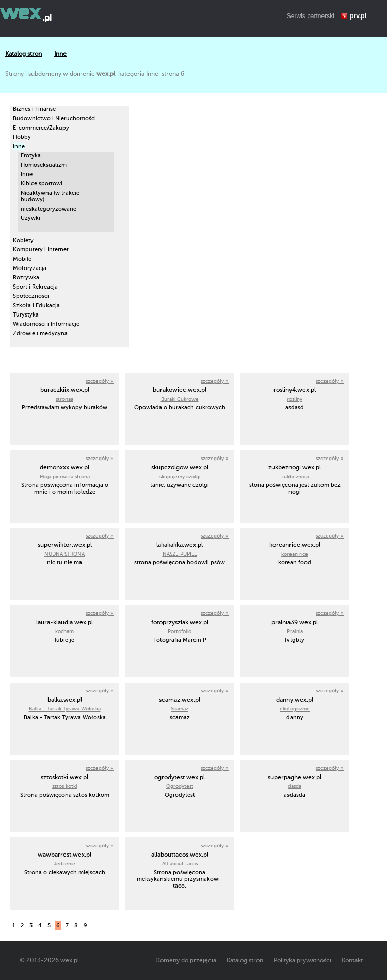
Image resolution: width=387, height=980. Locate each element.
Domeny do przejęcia (186, 960)
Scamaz (180, 709)
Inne (60, 54)
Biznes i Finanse (34, 109)
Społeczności (31, 296)
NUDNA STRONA (64, 554)
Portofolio (180, 631)
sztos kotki (64, 786)
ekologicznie (295, 709)
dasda (295, 786)
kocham (64, 631)
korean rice (295, 554)
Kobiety (23, 240)
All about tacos (180, 864)
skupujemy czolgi (180, 476)
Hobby (22, 137)
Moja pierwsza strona (65, 476)
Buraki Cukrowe (180, 399)
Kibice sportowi (42, 184)
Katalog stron (23, 54)
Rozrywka (26, 278)
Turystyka (26, 315)
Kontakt (352, 960)
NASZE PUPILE (180, 554)
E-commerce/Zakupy (41, 128)
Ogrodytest (180, 786)
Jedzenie (64, 864)
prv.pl (358, 16)
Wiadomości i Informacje (46, 324)
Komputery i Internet (41, 250)
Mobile (22, 259)
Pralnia (295, 631)
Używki (30, 218)
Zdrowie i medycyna (40, 333)
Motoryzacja (30, 268)
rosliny (295, 399)
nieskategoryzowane (49, 209)
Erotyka (31, 156)
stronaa (64, 399)
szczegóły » (100, 381)
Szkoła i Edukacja (36, 305)
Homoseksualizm (44, 165)
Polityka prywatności (302, 960)
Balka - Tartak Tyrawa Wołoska (65, 709)
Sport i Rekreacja (35, 287)
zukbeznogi (295, 476)
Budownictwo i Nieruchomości (54, 118)
